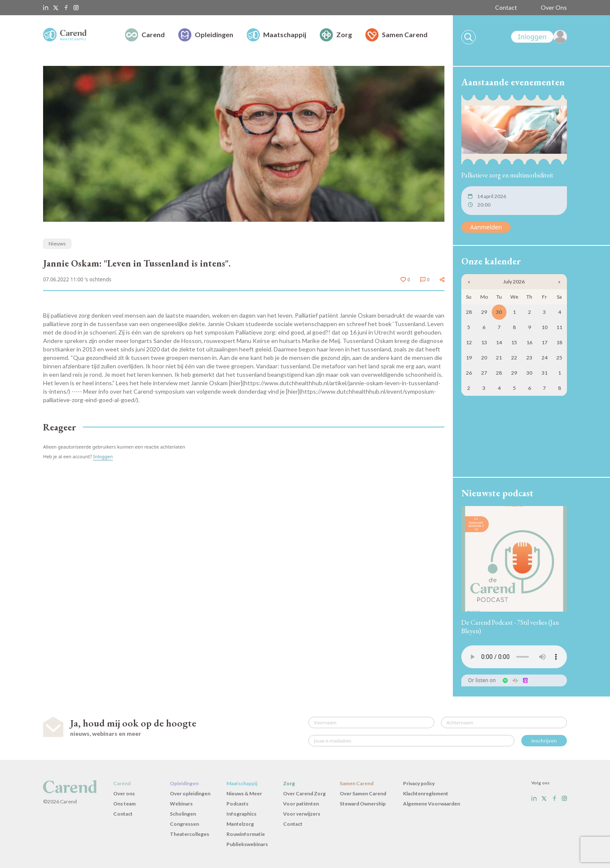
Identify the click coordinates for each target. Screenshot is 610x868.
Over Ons (554, 7)
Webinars (181, 804)
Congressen (184, 824)
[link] (539, 37)
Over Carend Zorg (304, 793)
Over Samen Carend (363, 793)
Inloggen (103, 456)
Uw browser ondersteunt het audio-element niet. (514, 657)
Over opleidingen (190, 793)
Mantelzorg (240, 824)
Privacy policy (419, 783)
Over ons (124, 793)
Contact (506, 7)
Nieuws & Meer (244, 793)
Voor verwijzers (302, 814)
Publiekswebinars (247, 844)
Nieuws (57, 244)
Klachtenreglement (426, 793)
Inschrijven (544, 741)
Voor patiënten (301, 804)
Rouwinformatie (246, 834)
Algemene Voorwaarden (432, 804)
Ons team (124, 804)
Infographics (241, 814)
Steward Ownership (363, 804)
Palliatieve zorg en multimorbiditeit (507, 175)
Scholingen (183, 814)
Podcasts (237, 804)
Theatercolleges (189, 834)
